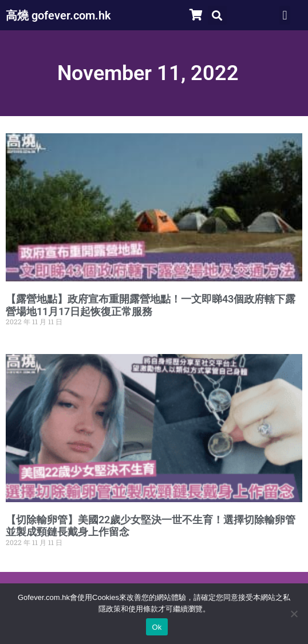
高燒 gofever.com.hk (58, 15)
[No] (294, 614)
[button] (217, 15)
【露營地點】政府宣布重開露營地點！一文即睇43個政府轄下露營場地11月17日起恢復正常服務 (151, 305)
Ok (157, 627)
